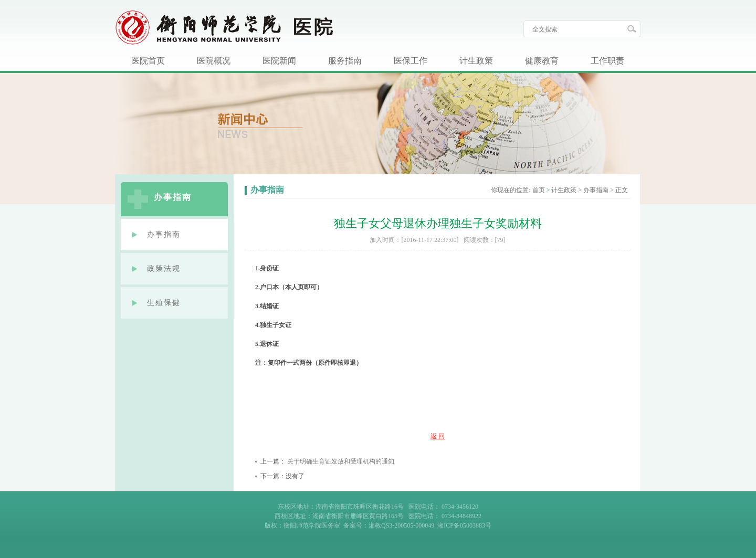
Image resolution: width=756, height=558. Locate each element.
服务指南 (345, 61)
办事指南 (164, 234)
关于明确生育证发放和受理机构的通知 (341, 461)
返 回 (438, 436)
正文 (622, 190)
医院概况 (214, 61)
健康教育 (542, 61)
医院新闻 (279, 61)
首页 (539, 190)
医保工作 (411, 61)
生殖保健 (164, 303)
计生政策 (476, 61)
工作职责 (607, 61)
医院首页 (148, 61)
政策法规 (164, 269)
